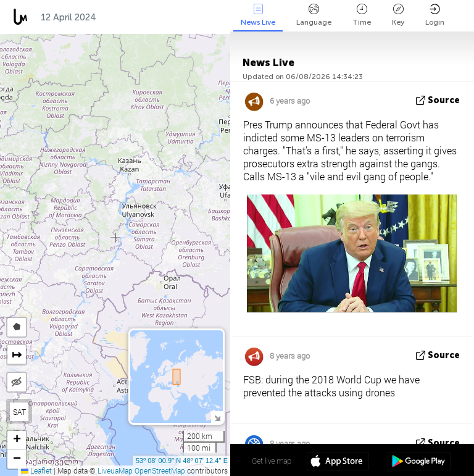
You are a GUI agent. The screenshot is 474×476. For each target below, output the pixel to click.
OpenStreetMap (160, 470)
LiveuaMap (115, 470)
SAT (19, 412)
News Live (258, 15)
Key (398, 15)
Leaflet (36, 470)
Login (435, 15)
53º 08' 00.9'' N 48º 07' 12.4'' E (182, 461)
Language (314, 15)
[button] (17, 441)
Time (362, 15)
